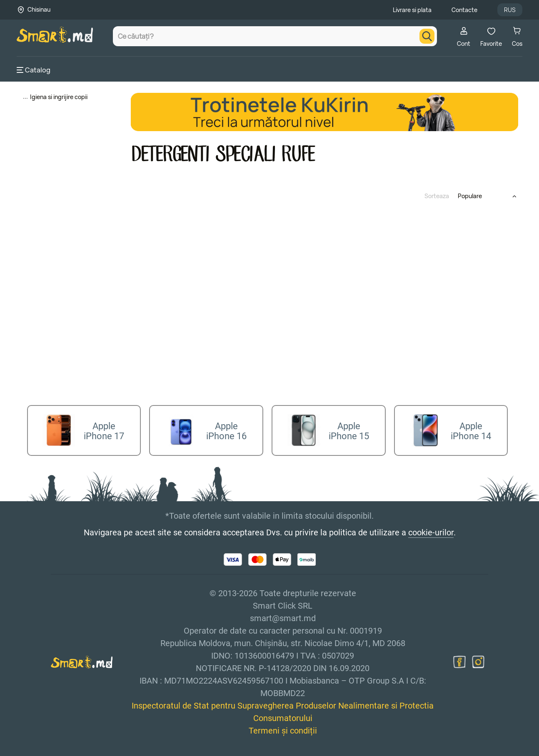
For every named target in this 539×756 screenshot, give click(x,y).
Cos (517, 37)
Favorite (491, 37)
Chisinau (39, 9)
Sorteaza (437, 196)
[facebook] (459, 659)
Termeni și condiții (283, 728)
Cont (464, 37)
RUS (510, 10)
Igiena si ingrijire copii (59, 97)
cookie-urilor (431, 530)
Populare (470, 196)
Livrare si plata (412, 10)
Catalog (34, 70)
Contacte (464, 10)
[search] (427, 36)
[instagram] (478, 659)
